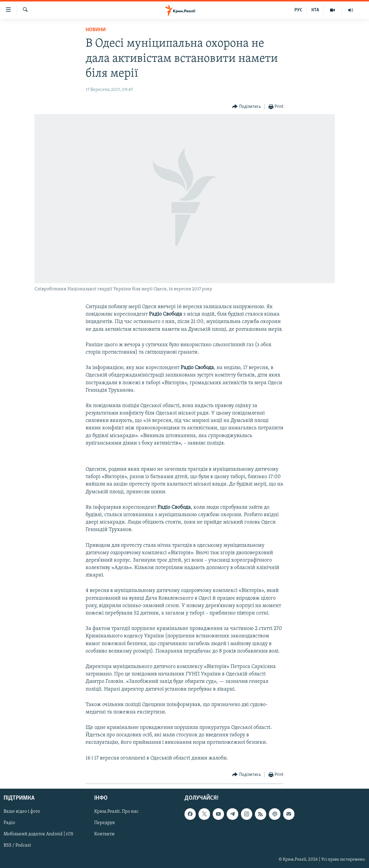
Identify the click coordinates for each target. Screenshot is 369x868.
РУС (298, 10)
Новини (96, 30)
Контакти (104, 834)
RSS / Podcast (17, 845)
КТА (315, 10)
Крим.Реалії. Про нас (116, 812)
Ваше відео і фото (22, 812)
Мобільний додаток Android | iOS (38, 834)
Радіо (9, 823)
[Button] (246, 107)
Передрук (105, 823)
